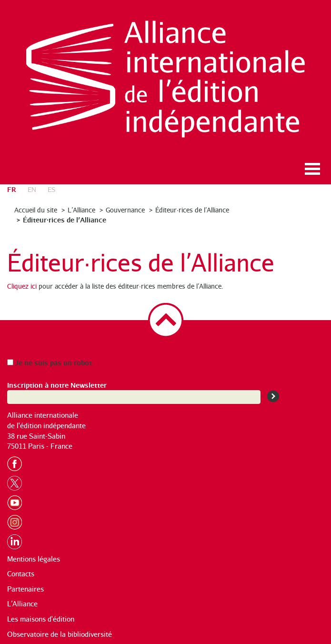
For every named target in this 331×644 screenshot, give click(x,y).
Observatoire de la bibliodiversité (60, 634)
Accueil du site (36, 210)
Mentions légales (34, 559)
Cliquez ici (22, 286)
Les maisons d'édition (41, 619)
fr (12, 189)
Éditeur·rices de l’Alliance (192, 210)
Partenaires (25, 589)
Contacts (21, 574)
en (32, 189)
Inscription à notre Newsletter (57, 385)
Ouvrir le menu (312, 169)
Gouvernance (125, 210)
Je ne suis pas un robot (50, 362)
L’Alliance (81, 210)
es (51, 189)
